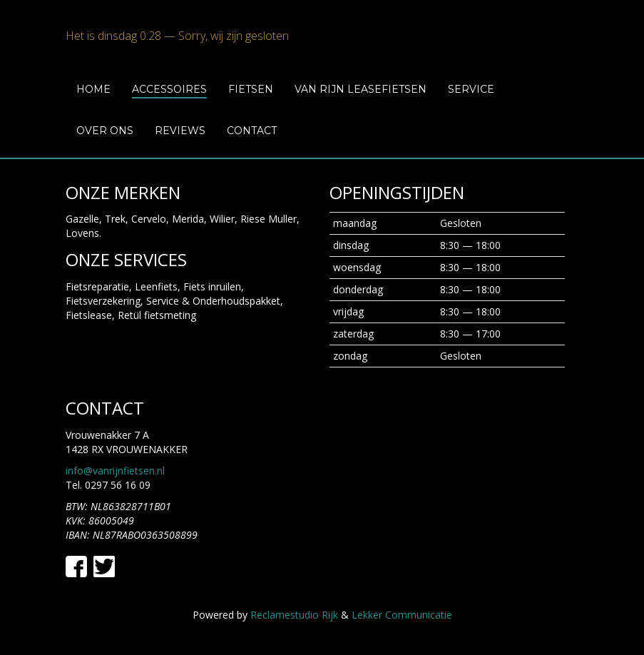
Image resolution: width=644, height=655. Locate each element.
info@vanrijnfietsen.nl (115, 471)
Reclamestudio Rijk (294, 615)
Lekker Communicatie (402, 615)
